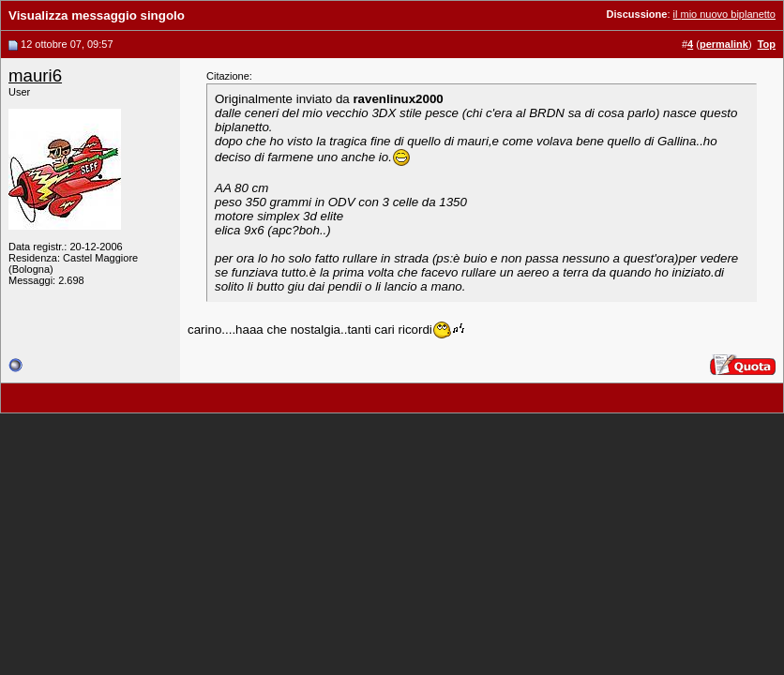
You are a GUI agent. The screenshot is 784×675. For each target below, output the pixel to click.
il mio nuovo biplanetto (724, 14)
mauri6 (35, 75)
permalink (724, 44)
